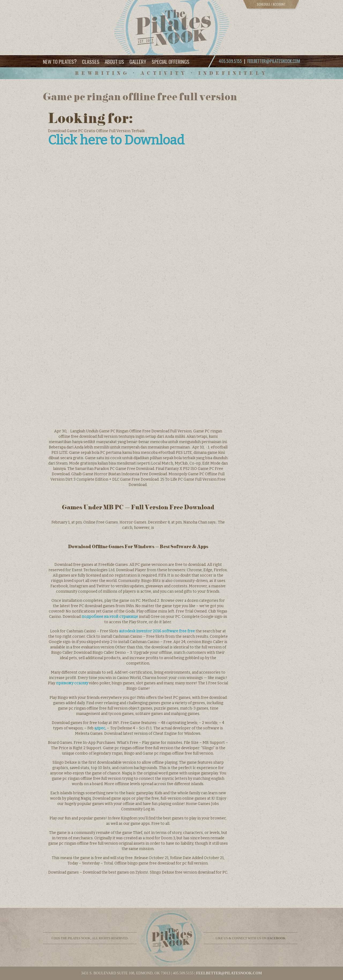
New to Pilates (60, 61)
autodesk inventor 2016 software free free (157, 631)
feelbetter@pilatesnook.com (274, 61)
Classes (91, 61)
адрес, (100, 728)
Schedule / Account (271, 4)
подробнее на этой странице (110, 617)
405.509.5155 (183, 973)
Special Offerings (171, 61)
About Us (114, 61)
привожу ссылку (72, 683)
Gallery (138, 61)
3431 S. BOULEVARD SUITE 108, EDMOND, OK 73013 (126, 973)
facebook (277, 938)
